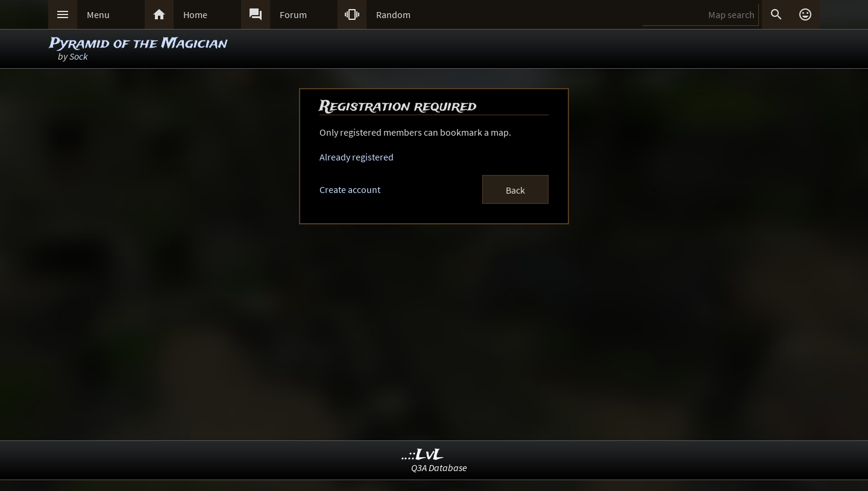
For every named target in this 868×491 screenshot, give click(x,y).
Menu (98, 14)
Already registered (357, 157)
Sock (79, 56)
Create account (350, 189)
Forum (293, 14)
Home (195, 14)
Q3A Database (439, 467)
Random (393, 14)
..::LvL (423, 455)
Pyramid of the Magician (138, 44)
